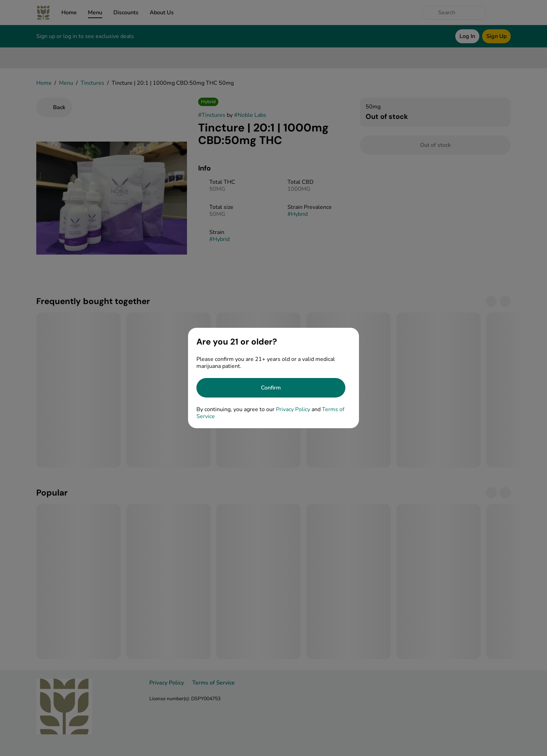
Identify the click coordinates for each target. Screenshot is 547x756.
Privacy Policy (293, 409)
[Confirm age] (271, 388)
